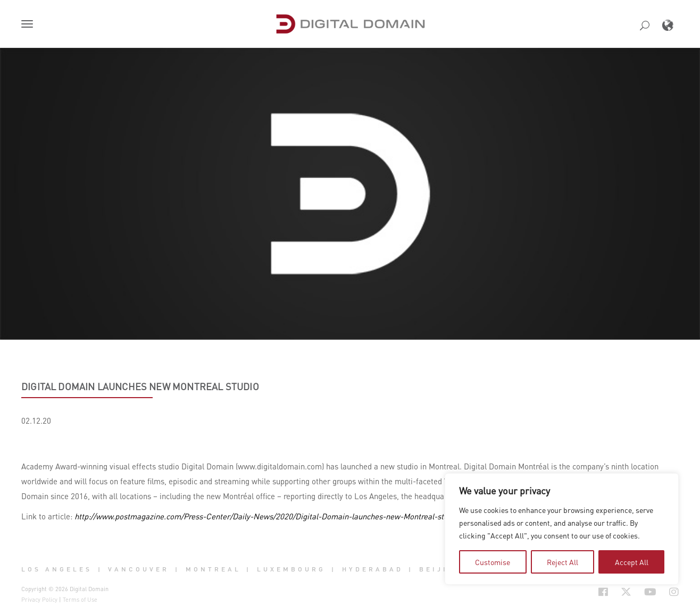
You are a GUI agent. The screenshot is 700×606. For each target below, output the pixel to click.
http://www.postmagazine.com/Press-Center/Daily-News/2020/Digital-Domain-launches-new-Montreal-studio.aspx (276, 516)
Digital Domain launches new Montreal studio (140, 386)
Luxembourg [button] (291, 569)
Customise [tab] (493, 562)
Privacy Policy (39, 600)
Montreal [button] (213, 569)
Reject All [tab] (562, 562)
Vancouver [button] (139, 569)
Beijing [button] (441, 569)
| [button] (100, 569)
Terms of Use (80, 600)
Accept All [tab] (632, 562)
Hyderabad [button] (373, 569)
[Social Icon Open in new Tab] (603, 592)
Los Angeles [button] (57, 569)
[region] (562, 529)
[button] (29, 25)
